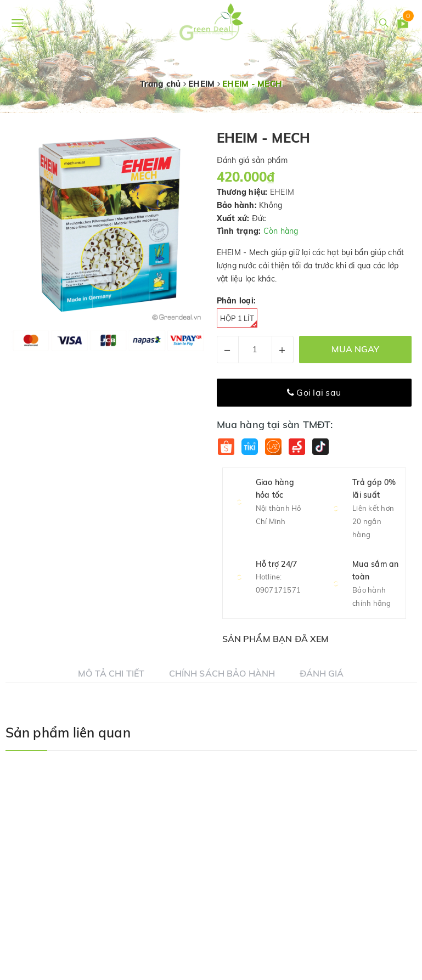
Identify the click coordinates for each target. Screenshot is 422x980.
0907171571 (278, 590)
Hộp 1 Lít (239, 321)
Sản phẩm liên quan (68, 733)
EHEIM (282, 192)
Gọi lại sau (314, 392)
